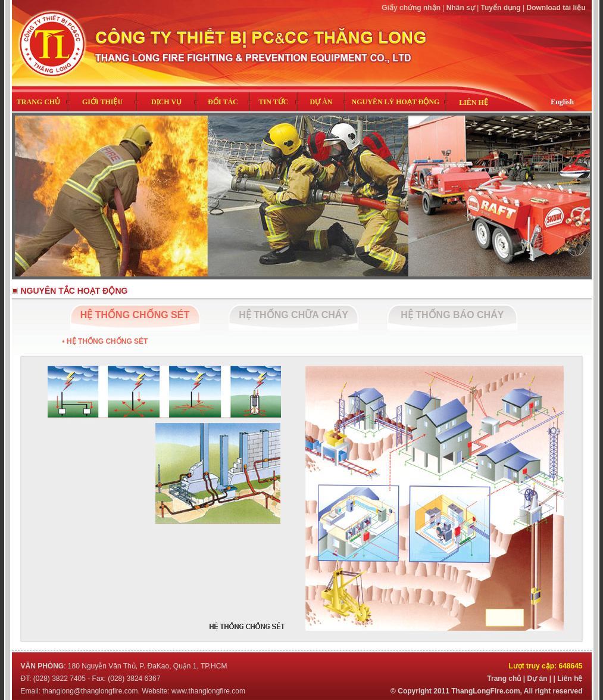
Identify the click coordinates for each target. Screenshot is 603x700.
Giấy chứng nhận (411, 8)
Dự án (537, 679)
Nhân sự (461, 8)
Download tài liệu (556, 8)
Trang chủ (504, 679)
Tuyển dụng (501, 8)
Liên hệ (570, 679)
